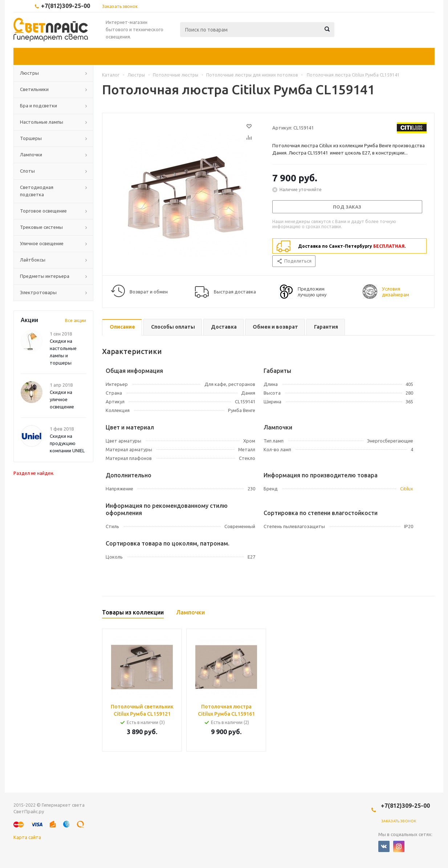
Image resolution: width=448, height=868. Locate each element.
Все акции (76, 320)
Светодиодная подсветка (37, 191)
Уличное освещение (42, 243)
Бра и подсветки (38, 106)
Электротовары (38, 292)
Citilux (407, 489)
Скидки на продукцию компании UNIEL (67, 443)
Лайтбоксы (33, 260)
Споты (27, 171)
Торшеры (31, 138)
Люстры (29, 73)
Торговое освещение (43, 211)
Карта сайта (27, 837)
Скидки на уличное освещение (62, 399)
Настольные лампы (42, 122)
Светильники (34, 89)
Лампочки (31, 155)
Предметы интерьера (45, 276)
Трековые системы (41, 227)
